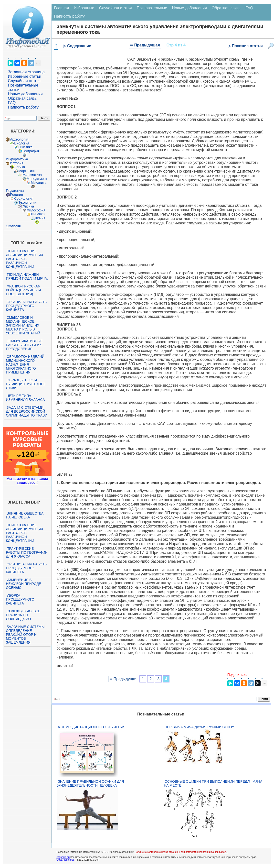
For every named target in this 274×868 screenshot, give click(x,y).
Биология (22, 143)
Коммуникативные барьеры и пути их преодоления (24, 345)
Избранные (84, 8)
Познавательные (152, 8)
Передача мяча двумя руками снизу (199, 727)
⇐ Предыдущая (145, 45)
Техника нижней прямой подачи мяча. (27, 276)
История (17, 163)
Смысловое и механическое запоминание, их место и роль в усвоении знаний (23, 325)
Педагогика (15, 191)
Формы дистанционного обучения (92, 727)
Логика (20, 167)
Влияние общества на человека (25, 515)
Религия (16, 195)
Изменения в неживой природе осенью (23, 584)
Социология (24, 198)
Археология (19, 139)
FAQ (12, 103)
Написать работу (23, 107)
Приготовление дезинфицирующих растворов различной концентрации (25, 259)
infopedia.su (63, 857)
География (31, 151)
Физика (28, 206)
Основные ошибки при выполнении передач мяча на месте (213, 783)
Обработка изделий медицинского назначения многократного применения (25, 364)
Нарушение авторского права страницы (157, 852)
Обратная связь (22, 98)
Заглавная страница (26, 72)
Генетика (25, 147)
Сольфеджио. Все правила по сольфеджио (23, 615)
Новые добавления (25, 94)
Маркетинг (27, 171)
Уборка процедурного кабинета (20, 599)
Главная (61, 8)
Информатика (17, 159)
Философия (36, 210)
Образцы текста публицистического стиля (26, 384)
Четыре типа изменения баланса (25, 398)
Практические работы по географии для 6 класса (27, 552)
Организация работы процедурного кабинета (27, 306)
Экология (13, 226)
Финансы (38, 214)
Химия (40, 218)
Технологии (27, 202)
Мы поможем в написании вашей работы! (205, 852)
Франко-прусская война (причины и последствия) (23, 290)
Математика (32, 175)
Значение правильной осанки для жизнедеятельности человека (90, 783)
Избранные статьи (24, 76)
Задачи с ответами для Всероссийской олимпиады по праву (26, 411)
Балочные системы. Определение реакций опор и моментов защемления (26, 635)
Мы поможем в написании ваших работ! (27, 481)
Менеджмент (37, 179)
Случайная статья (24, 81)
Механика (39, 183)
